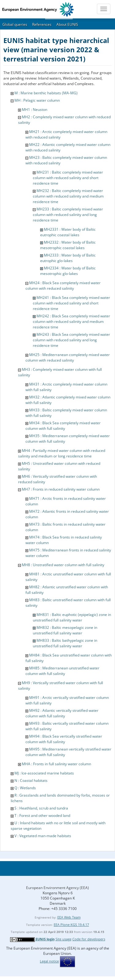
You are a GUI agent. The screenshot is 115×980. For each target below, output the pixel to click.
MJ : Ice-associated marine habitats (44, 773)
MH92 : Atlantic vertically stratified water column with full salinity (62, 713)
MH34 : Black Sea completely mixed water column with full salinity (63, 426)
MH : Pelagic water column (37, 100)
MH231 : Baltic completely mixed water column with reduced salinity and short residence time (68, 178)
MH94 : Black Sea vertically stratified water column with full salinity (64, 739)
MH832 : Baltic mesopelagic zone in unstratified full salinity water (65, 630)
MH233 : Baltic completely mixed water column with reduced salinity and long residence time (68, 215)
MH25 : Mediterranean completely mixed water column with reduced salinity (68, 357)
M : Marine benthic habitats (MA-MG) (46, 93)
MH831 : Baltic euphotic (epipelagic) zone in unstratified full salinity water (72, 617)
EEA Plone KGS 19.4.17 (71, 925)
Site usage (63, 939)
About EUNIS (67, 24)
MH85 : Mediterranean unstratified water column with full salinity (62, 671)
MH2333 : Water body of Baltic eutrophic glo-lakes (68, 258)
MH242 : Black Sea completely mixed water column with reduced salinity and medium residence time (71, 321)
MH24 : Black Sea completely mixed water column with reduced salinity (63, 286)
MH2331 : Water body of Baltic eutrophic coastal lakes (68, 232)
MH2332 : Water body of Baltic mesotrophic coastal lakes (68, 245)
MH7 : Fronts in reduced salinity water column (61, 489)
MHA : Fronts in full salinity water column (56, 764)
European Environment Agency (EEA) (57, 888)
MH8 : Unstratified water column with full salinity (63, 565)
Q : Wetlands (25, 788)
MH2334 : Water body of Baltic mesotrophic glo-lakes (68, 271)
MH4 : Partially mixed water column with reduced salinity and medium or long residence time (62, 453)
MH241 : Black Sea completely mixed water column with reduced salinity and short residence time (71, 303)
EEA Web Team (69, 917)
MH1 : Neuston (34, 110)
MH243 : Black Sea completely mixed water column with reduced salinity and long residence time (71, 340)
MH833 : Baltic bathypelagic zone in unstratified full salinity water (65, 643)
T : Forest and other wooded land (42, 815)
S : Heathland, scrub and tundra (41, 808)
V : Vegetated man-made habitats (43, 836)
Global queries (15, 24)
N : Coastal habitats (31, 780)
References (42, 24)
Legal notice (49, 961)
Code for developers (89, 939)
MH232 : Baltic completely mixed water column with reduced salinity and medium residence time (68, 196)
